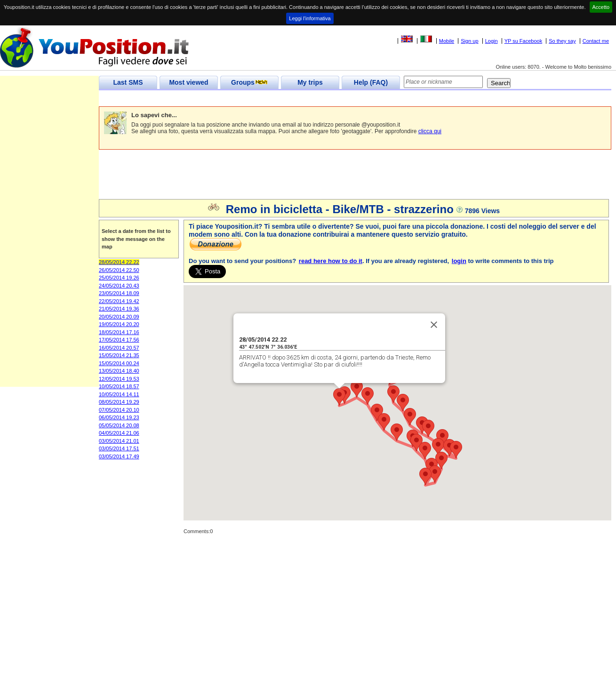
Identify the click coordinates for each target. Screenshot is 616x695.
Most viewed (188, 82)
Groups (249, 82)
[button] (339, 397)
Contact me (596, 41)
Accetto (601, 7)
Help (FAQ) (371, 82)
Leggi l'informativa (310, 18)
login (459, 261)
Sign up (469, 41)
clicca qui (430, 131)
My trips (310, 82)
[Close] (434, 325)
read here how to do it (331, 261)
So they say (562, 41)
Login (492, 41)
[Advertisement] (270, 99)
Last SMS (128, 82)
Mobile (447, 41)
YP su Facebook (524, 41)
